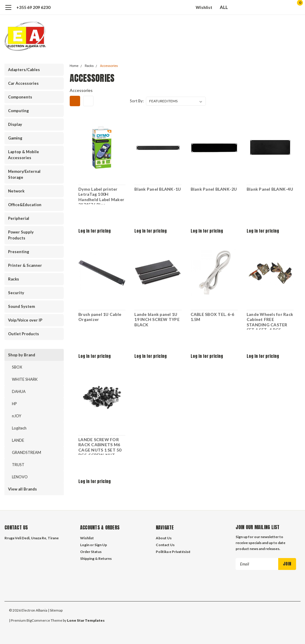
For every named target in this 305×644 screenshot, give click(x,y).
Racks (14, 279)
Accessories (109, 66)
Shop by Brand (22, 355)
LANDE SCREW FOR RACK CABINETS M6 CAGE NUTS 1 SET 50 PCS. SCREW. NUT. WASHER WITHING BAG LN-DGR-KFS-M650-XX (100, 446)
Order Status (91, 552)
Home (74, 66)
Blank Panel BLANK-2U (214, 189)
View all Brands (22, 489)
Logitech (19, 428)
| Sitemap (55, 610)
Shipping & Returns (96, 558)
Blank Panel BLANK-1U (158, 189)
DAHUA (19, 391)
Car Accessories (23, 83)
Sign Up (101, 545)
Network (16, 191)
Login (85, 545)
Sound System (21, 306)
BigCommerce (38, 620)
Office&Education (25, 205)
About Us (164, 538)
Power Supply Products (21, 235)
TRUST (18, 465)
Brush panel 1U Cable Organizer (100, 317)
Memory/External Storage (24, 174)
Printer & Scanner (25, 265)
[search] (266, 7)
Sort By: (137, 101)
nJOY (17, 416)
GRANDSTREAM (27, 452)
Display (15, 124)
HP (14, 404)
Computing (18, 111)
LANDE (18, 440)
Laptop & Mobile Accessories (24, 155)
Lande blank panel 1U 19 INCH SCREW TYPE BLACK (157, 319)
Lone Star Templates (86, 620)
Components (20, 97)
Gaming (15, 138)
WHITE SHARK (25, 379)
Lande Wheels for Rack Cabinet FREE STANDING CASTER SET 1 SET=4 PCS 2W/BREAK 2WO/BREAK (270, 321)
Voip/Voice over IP (25, 320)
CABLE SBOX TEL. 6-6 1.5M (212, 317)
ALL (227, 7)
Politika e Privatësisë (173, 552)
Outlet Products (24, 334)
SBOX (17, 367)
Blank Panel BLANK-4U (270, 189)
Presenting (19, 252)
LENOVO (20, 477)
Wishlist (204, 7)
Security (16, 293)
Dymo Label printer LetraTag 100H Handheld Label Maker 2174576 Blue (101, 195)
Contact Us (165, 545)
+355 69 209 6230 (33, 7)
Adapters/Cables (24, 70)
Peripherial (19, 218)
